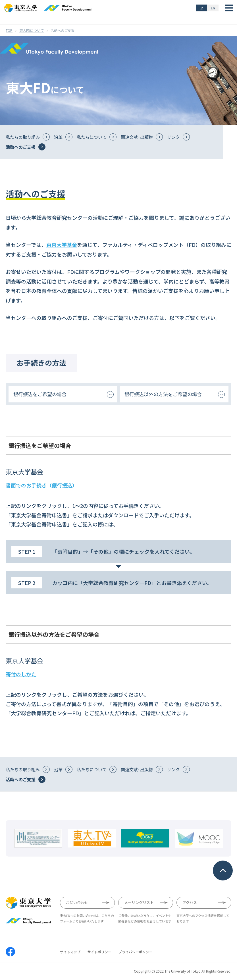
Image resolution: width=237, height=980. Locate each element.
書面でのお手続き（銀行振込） (41, 485)
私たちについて (92, 137)
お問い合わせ (77, 903)
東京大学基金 (62, 245)
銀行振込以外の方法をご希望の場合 (163, 394)
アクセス (190, 903)
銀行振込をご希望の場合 (40, 394)
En (213, 8)
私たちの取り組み (23, 137)
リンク (173, 137)
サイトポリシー (99, 952)
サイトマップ (70, 952)
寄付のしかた (21, 674)
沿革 (58, 137)
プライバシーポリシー (136, 952)
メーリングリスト (139, 903)
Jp (202, 8)
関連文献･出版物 (137, 137)
